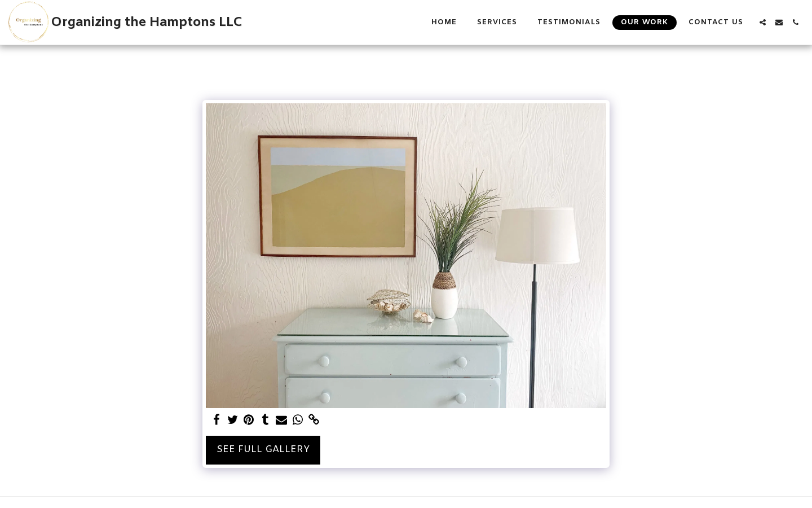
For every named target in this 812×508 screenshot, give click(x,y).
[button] (763, 22)
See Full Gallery (263, 450)
